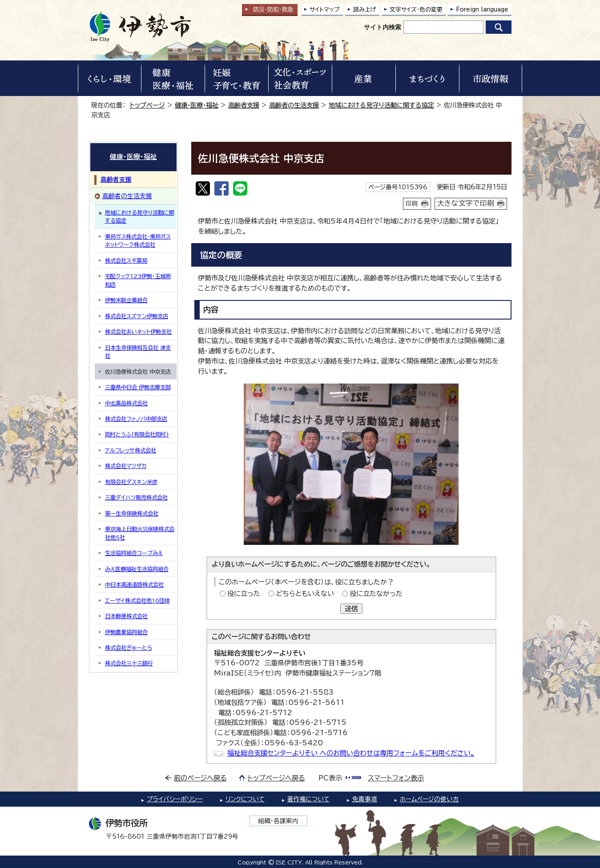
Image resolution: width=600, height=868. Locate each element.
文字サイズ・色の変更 (416, 10)
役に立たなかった (376, 594)
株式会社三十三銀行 (129, 663)
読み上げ (365, 10)
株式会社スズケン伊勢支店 (137, 316)
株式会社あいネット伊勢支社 (138, 332)
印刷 (412, 204)
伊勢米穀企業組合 (126, 300)
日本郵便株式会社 (126, 616)
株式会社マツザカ (126, 466)
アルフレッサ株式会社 (131, 450)
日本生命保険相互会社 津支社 (138, 352)
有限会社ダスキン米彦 (131, 482)
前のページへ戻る (200, 778)
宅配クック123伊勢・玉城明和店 (138, 280)
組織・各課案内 (278, 821)
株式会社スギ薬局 (126, 260)
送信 (351, 609)
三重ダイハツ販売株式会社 (136, 497)
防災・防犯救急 (273, 10)
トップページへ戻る (276, 778)
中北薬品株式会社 (126, 403)
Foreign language (482, 10)
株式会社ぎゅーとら (129, 648)
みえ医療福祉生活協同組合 (137, 569)
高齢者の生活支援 (294, 105)
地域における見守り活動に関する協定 (381, 105)
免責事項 (365, 799)
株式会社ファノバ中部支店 (136, 419)
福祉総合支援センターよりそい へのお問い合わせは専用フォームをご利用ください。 (351, 753)
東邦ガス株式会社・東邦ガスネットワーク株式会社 (138, 240)
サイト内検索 (383, 27)
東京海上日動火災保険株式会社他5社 (140, 533)
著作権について (308, 799)
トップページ (147, 105)
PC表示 (330, 778)
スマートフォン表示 (396, 778)
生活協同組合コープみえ (134, 553)
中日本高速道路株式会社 (134, 584)
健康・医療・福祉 (197, 105)
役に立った (244, 594)
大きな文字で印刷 (466, 203)
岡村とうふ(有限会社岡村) (137, 434)
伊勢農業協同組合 (126, 632)
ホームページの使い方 (429, 799)
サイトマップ (325, 10)
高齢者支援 (244, 105)
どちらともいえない (305, 594)
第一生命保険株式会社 (132, 513)
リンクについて (245, 799)
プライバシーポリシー (175, 799)
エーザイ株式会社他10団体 (137, 600)
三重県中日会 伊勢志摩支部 (138, 387)
